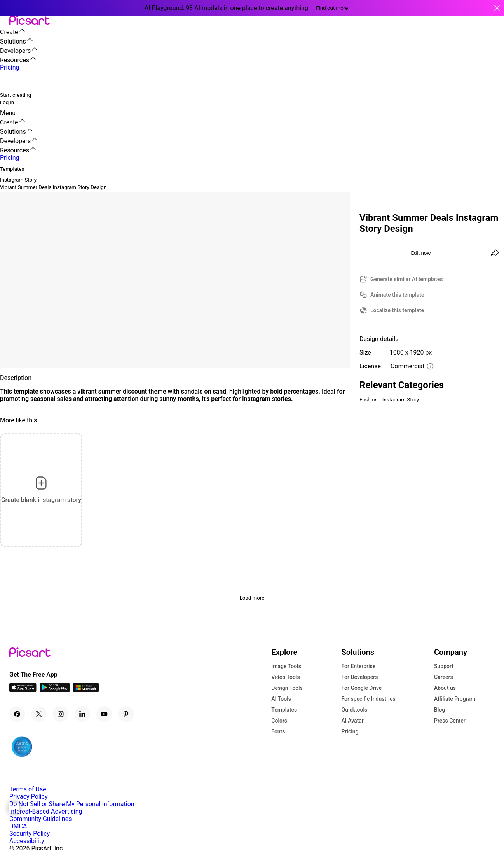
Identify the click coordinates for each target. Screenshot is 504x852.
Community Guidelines (40, 819)
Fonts (278, 731)
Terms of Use (28, 789)
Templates (284, 710)
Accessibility (27, 841)
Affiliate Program (455, 699)
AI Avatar (352, 721)
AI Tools (281, 699)
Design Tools (287, 688)
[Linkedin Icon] (82, 714)
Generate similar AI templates (407, 279)
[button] (5, 21)
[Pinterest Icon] (126, 714)
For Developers (359, 677)
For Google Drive (361, 688)
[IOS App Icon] (23, 690)
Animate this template (397, 295)
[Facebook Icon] (17, 714)
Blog (439, 710)
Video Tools (285, 677)
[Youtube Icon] (104, 714)
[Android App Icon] (55, 690)
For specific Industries (368, 699)
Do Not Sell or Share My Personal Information (72, 804)
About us (445, 688)
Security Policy (30, 834)
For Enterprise (358, 666)
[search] (11, 81)
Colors (279, 721)
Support (444, 666)
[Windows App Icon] (86, 690)
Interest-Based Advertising (46, 811)
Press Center (450, 721)
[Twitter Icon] (39, 714)
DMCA (18, 826)
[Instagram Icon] (61, 714)
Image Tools (286, 666)
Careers (444, 677)
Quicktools (354, 710)
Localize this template (397, 310)
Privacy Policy (29, 797)
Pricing (350, 731)
